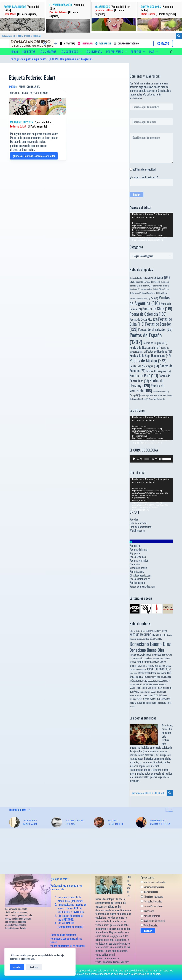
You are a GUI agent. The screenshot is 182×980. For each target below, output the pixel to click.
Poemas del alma (139, 549)
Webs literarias (149, 925)
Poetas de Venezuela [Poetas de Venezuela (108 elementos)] (147, 388)
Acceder (134, 519)
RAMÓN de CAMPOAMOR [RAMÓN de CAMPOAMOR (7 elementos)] (160, 699)
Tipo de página (147, 877)
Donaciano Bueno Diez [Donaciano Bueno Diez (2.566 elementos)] (150, 644)
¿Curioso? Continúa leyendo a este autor (34, 157)
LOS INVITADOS (94, 52)
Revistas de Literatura (153, 921)
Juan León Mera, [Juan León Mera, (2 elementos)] (146, 286)
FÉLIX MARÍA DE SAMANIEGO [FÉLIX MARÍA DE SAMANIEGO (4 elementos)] (151, 658)
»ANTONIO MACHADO (30, 822)
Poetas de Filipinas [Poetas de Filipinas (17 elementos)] (155, 343)
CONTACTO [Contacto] (163, 43)
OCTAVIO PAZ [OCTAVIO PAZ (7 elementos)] (156, 695)
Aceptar (17, 967)
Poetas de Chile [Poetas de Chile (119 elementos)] (157, 309)
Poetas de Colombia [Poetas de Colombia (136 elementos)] (148, 314)
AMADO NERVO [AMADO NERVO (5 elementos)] (161, 631)
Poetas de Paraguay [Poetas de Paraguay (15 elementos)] (158, 371)
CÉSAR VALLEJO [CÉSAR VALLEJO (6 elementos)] (156, 639)
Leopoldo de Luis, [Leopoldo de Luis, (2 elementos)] (148, 289)
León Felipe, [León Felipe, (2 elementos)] (160, 289)
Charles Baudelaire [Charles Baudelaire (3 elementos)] (143, 639)
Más (154, 52)
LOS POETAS (29, 52)
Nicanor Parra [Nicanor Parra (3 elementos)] (144, 692)
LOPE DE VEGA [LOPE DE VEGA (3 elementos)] (150, 681)
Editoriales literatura (152, 897)
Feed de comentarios (140, 527)
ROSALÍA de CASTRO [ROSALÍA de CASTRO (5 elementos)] (137, 703)
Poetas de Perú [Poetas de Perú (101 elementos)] (144, 375)
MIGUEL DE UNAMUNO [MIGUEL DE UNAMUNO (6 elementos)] (157, 688)
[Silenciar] (160, 459)
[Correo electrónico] (126, 43)
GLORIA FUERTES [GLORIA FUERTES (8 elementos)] (144, 662)
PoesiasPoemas (138, 557)
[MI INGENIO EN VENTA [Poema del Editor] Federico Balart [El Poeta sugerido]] (38, 106)
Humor (24, 93)
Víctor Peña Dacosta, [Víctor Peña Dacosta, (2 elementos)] (157, 399)
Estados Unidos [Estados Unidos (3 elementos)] (136, 282)
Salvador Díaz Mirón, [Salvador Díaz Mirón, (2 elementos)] (140, 399)
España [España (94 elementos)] (162, 277)
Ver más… (126, 962)
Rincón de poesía (138, 568)
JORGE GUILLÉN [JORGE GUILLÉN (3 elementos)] (141, 670)
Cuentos (14, 93)
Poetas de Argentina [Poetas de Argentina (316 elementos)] (150, 300)
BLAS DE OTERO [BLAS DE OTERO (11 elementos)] (159, 635)
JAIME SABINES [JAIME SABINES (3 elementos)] (160, 666)
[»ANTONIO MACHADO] (14, 822)
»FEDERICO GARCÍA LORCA (160, 822)
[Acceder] (172, 52)
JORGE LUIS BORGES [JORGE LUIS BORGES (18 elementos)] (157, 669)
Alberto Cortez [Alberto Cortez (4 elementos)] (135, 631)
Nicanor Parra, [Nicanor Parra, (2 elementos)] (144, 298)
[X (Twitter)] (67, 43)
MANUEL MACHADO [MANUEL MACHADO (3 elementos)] (160, 684)
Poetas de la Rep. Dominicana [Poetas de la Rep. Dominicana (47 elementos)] (150, 355)
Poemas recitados (139, 560)
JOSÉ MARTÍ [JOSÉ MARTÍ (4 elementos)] (161, 673)
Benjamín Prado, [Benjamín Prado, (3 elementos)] (137, 278)
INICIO (15, 52)
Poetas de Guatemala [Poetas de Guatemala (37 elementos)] (145, 347)
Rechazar (34, 967)
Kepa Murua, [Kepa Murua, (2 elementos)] (135, 289)
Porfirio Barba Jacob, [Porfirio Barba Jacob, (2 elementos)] (161, 391)
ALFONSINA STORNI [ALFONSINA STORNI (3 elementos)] (148, 631)
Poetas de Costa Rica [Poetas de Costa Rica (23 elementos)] (144, 319)
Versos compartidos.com (142, 586)
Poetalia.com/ (137, 572)
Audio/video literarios (152, 887)
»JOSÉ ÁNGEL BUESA (75, 822)
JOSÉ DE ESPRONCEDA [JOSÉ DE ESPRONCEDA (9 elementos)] (147, 673)
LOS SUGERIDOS (72, 52)
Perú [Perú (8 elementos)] (154, 298)
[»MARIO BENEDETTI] (99, 822)
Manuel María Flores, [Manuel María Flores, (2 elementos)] (150, 293)
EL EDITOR (139, 52)
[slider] (147, 459)
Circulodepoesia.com (140, 575)
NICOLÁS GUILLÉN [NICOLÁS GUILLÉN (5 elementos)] (144, 695)
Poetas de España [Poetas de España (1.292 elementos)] (146, 338)
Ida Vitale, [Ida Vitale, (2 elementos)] (148, 282)
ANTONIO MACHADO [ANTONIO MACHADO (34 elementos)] (140, 635)
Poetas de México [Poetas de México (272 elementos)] (148, 360)
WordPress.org (137, 530)
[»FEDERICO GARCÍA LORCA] (141, 822)
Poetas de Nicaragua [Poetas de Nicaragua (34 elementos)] (144, 366)
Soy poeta (135, 553)
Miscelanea (147, 911)
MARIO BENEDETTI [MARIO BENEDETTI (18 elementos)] (138, 688)
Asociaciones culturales (153, 882)
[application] (151, 225)
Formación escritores (152, 906)
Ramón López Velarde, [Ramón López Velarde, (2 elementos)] (149, 395)
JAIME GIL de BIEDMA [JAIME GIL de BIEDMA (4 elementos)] (146, 666)
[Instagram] (85, 43)
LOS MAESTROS (48, 52)
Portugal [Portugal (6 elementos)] (135, 395)
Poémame (135, 564)
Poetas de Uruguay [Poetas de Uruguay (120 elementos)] (146, 383)
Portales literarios (150, 916)
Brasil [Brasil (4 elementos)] (149, 278)
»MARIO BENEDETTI (115, 822)
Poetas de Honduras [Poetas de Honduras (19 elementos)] (159, 351)
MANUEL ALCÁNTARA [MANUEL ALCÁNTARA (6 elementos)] (144, 684)
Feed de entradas (138, 523)
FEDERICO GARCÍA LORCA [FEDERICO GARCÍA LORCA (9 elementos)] (140, 655)
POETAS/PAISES (117, 52)
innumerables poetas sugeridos (151, 777)
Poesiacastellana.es (140, 579)
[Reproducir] (134, 459)
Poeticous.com (137, 583)
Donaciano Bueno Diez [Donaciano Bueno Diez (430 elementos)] (147, 650)
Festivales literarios (151, 901)
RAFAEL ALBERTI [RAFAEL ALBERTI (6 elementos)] (143, 699)
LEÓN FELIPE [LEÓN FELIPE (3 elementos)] (140, 681)
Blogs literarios (149, 892)
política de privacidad (144, 169)
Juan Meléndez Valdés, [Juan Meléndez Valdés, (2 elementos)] (161, 286)
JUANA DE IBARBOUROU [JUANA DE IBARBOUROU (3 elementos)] (152, 677)
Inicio (12, 87)
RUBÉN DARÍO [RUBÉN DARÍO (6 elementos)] (152, 703)
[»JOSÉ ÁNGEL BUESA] (57, 822)
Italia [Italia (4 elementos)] (157, 282)
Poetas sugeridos (39, 93)
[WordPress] (103, 43)
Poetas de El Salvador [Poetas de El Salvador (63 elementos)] (155, 329)
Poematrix (135, 546)
